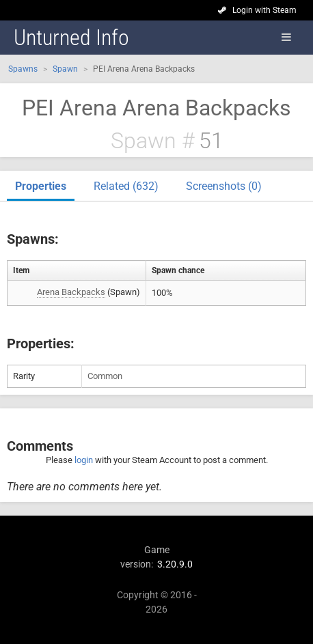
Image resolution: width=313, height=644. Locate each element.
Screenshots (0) (224, 186)
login (84, 460)
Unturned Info (71, 38)
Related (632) (126, 186)
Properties (41, 186)
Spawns (23, 69)
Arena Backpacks (71, 292)
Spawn (65, 69)
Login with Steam (264, 10)
